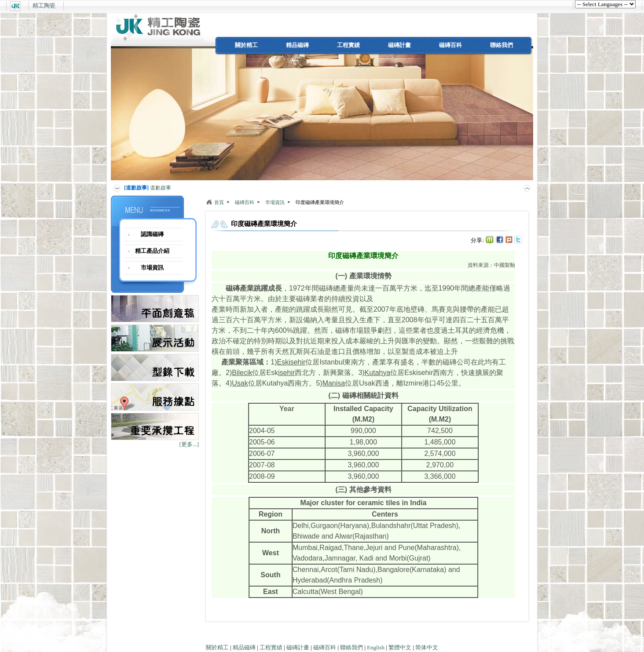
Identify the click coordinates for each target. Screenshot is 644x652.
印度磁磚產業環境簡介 (320, 202)
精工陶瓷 (44, 5)
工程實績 (348, 45)
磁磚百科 (450, 45)
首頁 (219, 202)
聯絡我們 (501, 45)
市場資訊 (152, 268)
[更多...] (189, 444)
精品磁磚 (297, 45)
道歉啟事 (148, 188)
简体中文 (427, 647)
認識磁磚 (152, 234)
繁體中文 (400, 647)
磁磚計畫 (399, 45)
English (376, 647)
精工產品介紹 (152, 251)
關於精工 (246, 45)
